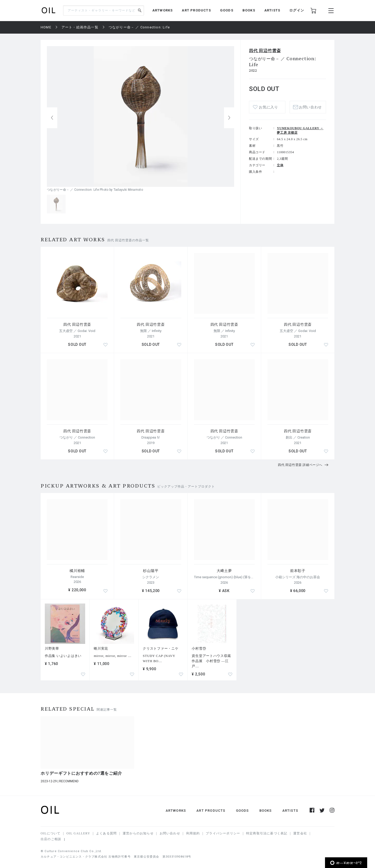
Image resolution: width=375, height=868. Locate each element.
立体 (280, 165)
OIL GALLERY (78, 833)
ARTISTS (272, 10)
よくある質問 (106, 833)
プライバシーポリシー (223, 833)
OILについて (51, 833)
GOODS (227, 10)
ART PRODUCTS (196, 10)
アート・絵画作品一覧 (80, 27)
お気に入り (268, 107)
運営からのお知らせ (138, 833)
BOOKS (249, 10)
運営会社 (300, 833)
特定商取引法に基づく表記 (267, 833)
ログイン (297, 10)
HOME (46, 27)
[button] (229, 118)
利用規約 (193, 833)
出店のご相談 (51, 839)
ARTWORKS (163, 10)
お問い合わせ (310, 107)
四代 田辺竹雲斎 (265, 51)
